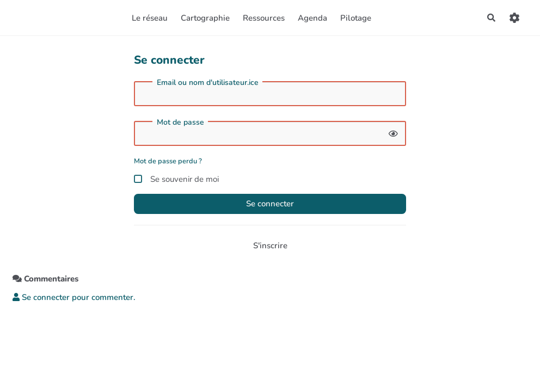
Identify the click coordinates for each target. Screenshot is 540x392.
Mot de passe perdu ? (168, 161)
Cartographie (205, 18)
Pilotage (356, 18)
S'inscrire (270, 246)
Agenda (312, 18)
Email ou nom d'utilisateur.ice (208, 83)
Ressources (264, 18)
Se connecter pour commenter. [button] (74, 297)
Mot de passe (180, 122)
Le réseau (150, 18)
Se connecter (270, 204)
